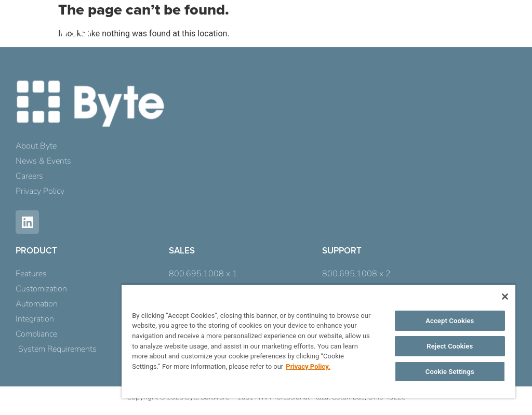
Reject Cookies (450, 346)
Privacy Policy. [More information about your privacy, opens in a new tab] (308, 366)
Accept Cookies (450, 321)
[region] (318, 341)
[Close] (505, 297)
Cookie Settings (450, 372)
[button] (502, 32)
